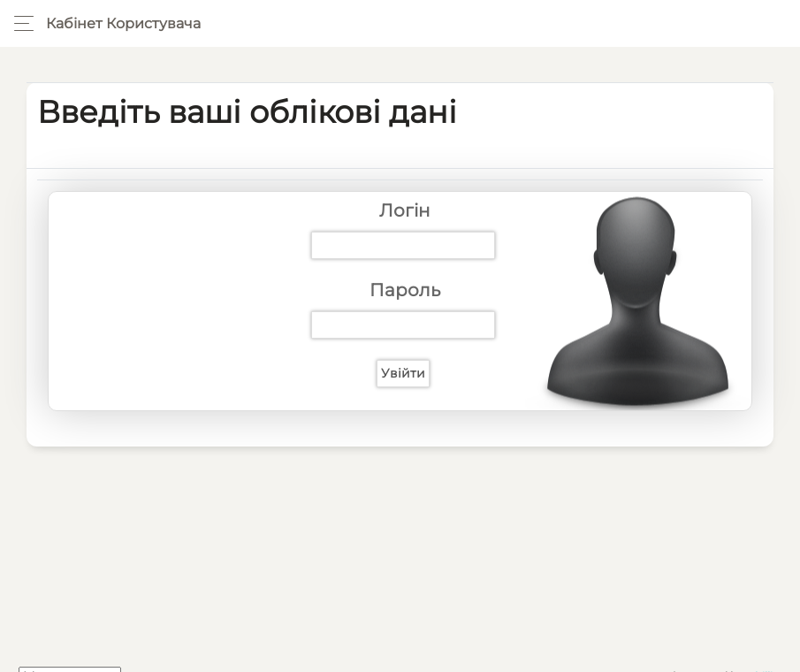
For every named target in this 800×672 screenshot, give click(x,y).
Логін (405, 210)
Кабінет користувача (123, 23)
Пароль (405, 290)
